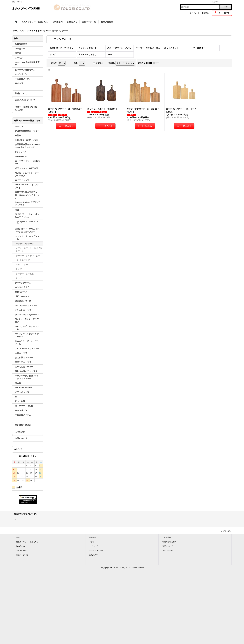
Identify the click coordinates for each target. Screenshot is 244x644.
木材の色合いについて (25, 100)
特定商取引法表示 (23, 425)
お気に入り (94, 555)
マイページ (94, 546)
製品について (21, 93)
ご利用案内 (20, 432)
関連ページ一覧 (22, 555)
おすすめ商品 (21, 550)
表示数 (54, 63)
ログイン (193, 13)
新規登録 (205, 13)
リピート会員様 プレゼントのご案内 (28, 108)
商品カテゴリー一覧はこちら (27, 542)
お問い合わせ (21, 438)
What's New (21, 546)
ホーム (19, 537)
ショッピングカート (97, 550)
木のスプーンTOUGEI (26, 9)
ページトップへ (225, 531)
